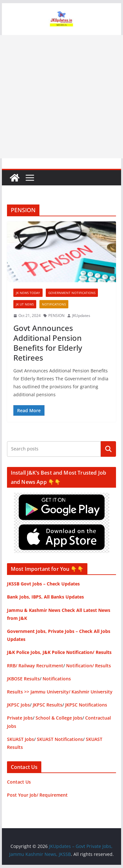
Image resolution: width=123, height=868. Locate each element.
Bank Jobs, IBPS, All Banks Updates (45, 597)
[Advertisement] (61, 97)
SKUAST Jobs (20, 739)
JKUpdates (81, 316)
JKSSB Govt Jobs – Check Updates (43, 584)
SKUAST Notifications (60, 739)
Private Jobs (20, 718)
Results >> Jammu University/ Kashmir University (60, 692)
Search (108, 449)
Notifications (54, 304)
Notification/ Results (89, 666)
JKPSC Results (48, 705)
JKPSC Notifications (86, 705)
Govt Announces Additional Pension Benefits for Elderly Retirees (48, 343)
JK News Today (28, 293)
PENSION (56, 316)
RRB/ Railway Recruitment (35, 666)
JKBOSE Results (23, 679)
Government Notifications (72, 293)
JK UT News (25, 304)
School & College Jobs (59, 718)
